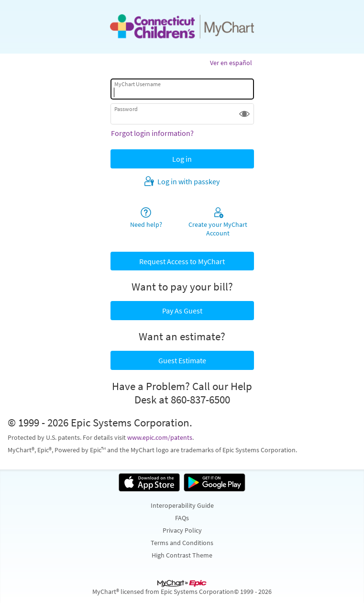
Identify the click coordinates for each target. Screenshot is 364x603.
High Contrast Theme (182, 555)
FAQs (182, 518)
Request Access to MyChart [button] (182, 261)
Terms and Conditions (182, 543)
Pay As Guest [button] (182, 311)
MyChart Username (138, 84)
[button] (244, 114)
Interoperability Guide (182, 505)
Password (126, 109)
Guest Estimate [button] (182, 360)
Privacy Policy (182, 530)
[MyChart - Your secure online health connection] (182, 27)
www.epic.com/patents (160, 437)
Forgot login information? (152, 133)
